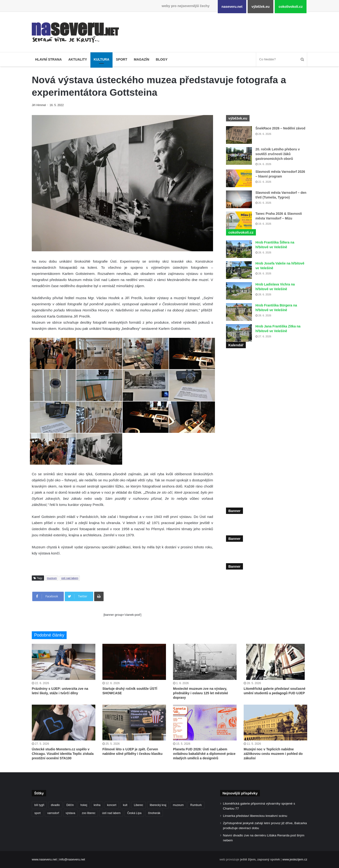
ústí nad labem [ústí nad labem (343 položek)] (111, 813)
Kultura (102, 59)
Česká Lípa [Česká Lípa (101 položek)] (134, 813)
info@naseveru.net (72, 859)
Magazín (141, 59)
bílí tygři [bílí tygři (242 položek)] (39, 805)
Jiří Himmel (39, 105)
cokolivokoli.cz (291, 7)
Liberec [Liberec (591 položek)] (139, 805)
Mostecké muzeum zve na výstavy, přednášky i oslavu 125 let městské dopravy (200, 693)
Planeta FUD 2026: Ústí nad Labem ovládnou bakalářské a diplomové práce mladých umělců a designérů (204, 754)
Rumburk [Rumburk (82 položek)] (196, 805)
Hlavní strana (48, 59)
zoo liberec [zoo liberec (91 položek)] (89, 813)
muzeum (52, 578)
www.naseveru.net (44, 859)
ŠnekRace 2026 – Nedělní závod (280, 128)
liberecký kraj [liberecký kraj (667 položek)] (158, 805)
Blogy (162, 59)
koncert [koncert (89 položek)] (112, 805)
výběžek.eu (260, 7)
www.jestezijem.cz (295, 859)
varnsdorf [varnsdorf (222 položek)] (53, 813)
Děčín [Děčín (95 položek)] (70, 805)
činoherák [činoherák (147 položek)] (154, 813)
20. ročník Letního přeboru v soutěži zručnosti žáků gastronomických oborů (278, 154)
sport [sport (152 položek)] (38, 813)
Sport (121, 59)
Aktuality (78, 59)
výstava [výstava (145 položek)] (71, 813)
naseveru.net (232, 7)
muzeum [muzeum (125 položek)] (178, 805)
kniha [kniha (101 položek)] (97, 805)
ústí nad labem (70, 578)
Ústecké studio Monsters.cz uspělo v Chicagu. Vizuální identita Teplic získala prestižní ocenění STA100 (63, 754)
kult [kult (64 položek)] (125, 805)
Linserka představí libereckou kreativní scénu (255, 816)
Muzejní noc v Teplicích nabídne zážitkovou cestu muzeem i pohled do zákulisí (273, 754)
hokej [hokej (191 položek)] (84, 805)
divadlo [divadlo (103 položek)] (55, 805)
